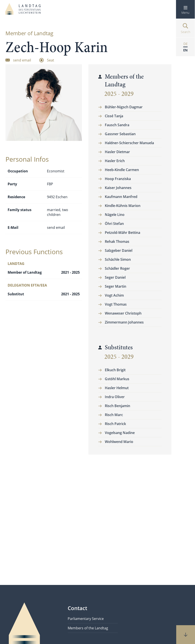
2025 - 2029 (119, 94)
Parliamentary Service (86, 619)
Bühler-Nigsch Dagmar (124, 107)
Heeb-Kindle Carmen (122, 170)
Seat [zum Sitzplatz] (51, 60)
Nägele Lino (115, 215)
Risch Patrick (115, 424)
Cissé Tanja (114, 116)
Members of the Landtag (88, 628)
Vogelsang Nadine (120, 433)
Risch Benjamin (117, 406)
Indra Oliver (115, 397)
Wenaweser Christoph (123, 313)
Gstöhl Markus (117, 379)
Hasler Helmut (117, 388)
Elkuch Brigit (115, 370)
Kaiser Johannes (118, 188)
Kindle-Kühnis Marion (123, 206)
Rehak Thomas (117, 241)
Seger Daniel (115, 277)
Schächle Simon (118, 259)
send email (56, 227)
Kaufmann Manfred (121, 197)
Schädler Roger (117, 268)
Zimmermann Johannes (124, 322)
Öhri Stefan (114, 224)
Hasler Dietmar (117, 152)
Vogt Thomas (116, 304)
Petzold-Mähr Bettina (123, 233)
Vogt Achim (114, 295)
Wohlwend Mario (119, 442)
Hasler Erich (115, 161)
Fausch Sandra (117, 125)
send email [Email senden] (22, 60)
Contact (77, 608)
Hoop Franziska (118, 179)
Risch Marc (114, 415)
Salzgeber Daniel (119, 250)
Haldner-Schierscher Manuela (129, 143)
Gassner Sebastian (120, 134)
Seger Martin (116, 286)
